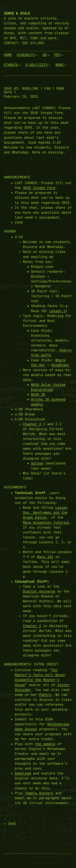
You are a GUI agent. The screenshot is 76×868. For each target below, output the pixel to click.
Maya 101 (45, 557)
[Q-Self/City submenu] (50, 65)
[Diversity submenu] (37, 55)
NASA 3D (38, 394)
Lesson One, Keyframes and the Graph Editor (45, 513)
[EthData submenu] (20, 65)
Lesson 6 (57, 311)
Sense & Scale (17, 13)
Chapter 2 (32, 424)
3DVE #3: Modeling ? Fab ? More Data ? (34, 90)
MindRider (60, 365)
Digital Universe (39, 591)
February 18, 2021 (21, 97)
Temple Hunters (39, 793)
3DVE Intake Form (39, 188)
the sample (45, 744)
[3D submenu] (48, 55)
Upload (37, 463)
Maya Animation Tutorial (46, 523)
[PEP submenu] (62, 55)
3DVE (12, 824)
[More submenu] (65, 65)
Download (23, 773)
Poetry (45, 695)
